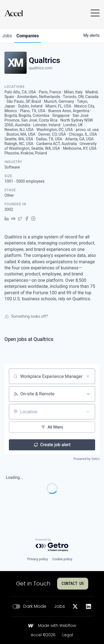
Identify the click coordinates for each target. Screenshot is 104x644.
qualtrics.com (41, 68)
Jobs (59, 606)
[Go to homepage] (14, 13)
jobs (7, 36)
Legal (68, 635)
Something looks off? (26, 316)
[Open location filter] (88, 412)
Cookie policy (62, 559)
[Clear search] (88, 376)
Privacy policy (37, 559)
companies (28, 36)
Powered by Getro (87, 459)
